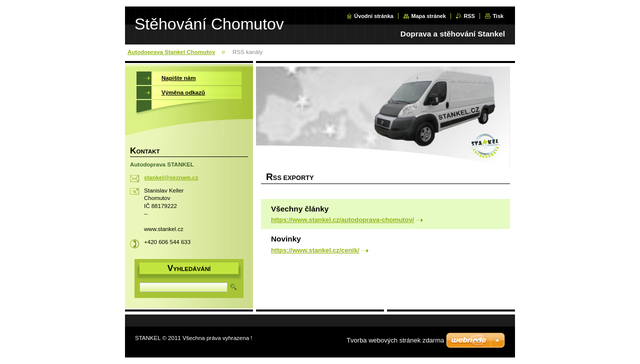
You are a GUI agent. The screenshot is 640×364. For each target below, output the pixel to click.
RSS (469, 16)
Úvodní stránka (374, 16)
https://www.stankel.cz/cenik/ (315, 250)
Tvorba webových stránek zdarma (395, 340)
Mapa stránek (428, 16)
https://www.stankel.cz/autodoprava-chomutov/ (342, 220)
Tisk (498, 16)
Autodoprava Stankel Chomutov (171, 52)
